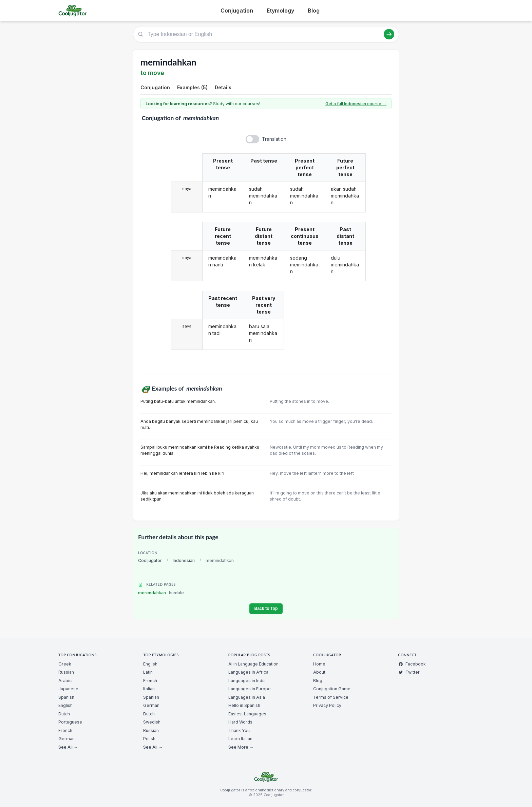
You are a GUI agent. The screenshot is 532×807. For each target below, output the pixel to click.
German (66, 739)
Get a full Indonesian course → (356, 104)
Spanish (66, 697)
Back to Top (266, 608)
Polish (149, 739)
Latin (148, 672)
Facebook (412, 664)
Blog (314, 11)
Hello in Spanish (244, 705)
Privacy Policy (327, 705)
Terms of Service (331, 697)
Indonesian (184, 560)
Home (319, 664)
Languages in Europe (250, 689)
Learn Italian (240, 739)
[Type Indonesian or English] (266, 34)
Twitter (409, 672)
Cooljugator (150, 560)
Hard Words (240, 722)
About (319, 672)
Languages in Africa (248, 672)
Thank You (239, 730)
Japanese (68, 689)
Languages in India (247, 681)
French (65, 730)
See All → (68, 747)
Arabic (65, 681)
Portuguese (70, 722)
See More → (241, 747)
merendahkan (161, 593)
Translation (274, 139)
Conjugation (237, 11)
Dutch (64, 714)
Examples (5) (192, 87)
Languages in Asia (247, 697)
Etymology (280, 11)
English (65, 705)
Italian (149, 689)
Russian (66, 672)
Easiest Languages (247, 714)
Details (223, 87)
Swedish (152, 722)
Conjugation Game (332, 689)
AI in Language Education (253, 664)
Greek (65, 664)
